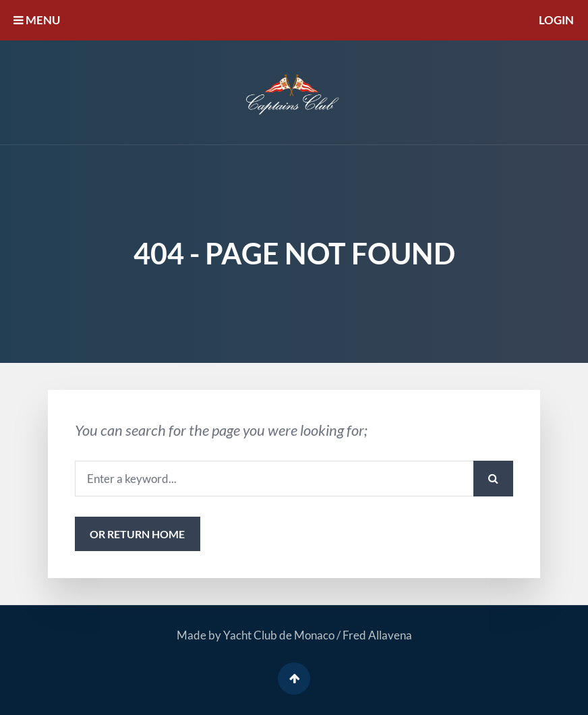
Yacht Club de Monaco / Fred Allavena (318, 635)
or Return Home (137, 534)
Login (556, 20)
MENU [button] (37, 20)
